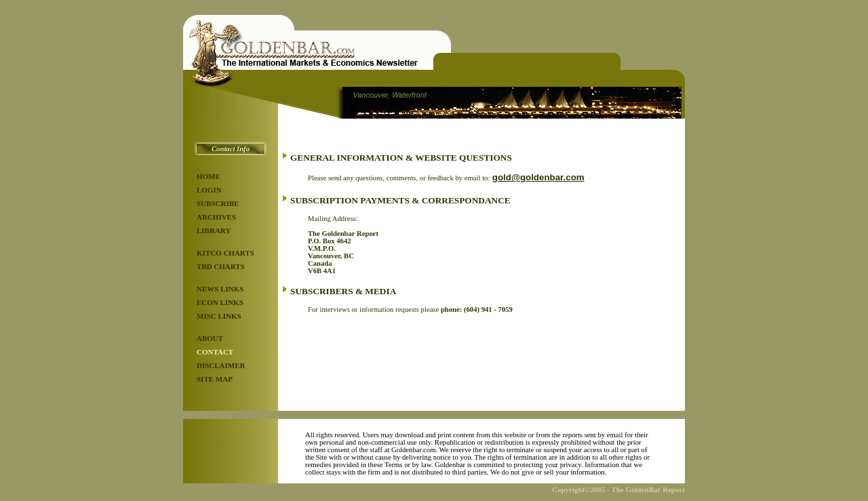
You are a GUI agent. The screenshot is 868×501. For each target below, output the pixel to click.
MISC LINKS (219, 316)
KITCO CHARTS (225, 253)
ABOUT (210, 338)
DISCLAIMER (221, 365)
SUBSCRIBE (218, 203)
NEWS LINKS (220, 289)
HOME (209, 176)
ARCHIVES (216, 217)
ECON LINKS (220, 302)
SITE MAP (215, 379)
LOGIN (209, 190)
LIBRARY (214, 231)
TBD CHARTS (221, 266)
